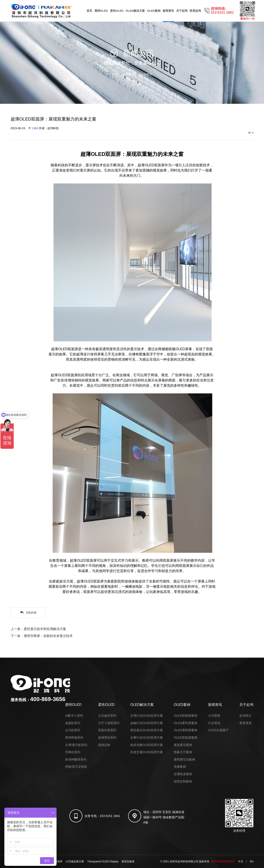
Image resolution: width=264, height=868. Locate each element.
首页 (89, 11)
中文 (241, 861)
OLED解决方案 (135, 11)
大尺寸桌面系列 (109, 723)
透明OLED (101, 11)
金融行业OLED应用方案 (147, 723)
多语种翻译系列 (76, 759)
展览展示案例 (183, 745)
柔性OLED (117, 11)
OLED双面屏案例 (185, 738)
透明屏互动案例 (184, 759)
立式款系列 (73, 730)
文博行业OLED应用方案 (147, 716)
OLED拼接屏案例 (185, 716)
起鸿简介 (246, 716)
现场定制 (104, 745)
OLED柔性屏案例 (185, 723)
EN (252, 861)
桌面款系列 (73, 723)
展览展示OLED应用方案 (147, 730)
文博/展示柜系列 (76, 745)
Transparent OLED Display (103, 861)
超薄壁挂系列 (107, 738)
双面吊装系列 (107, 730)
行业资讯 (146, 74)
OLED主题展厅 (218, 730)
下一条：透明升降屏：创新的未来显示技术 (42, 636)
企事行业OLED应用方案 (147, 738)
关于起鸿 (182, 11)
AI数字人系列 (74, 716)
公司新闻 (214, 716)
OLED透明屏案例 (185, 730)
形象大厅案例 (183, 752)
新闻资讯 (168, 11)
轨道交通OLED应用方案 (147, 752)
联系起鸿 (195, 11)
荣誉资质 (246, 723)
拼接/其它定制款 (76, 767)
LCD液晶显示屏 (75, 861)
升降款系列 (73, 752)
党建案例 (180, 767)
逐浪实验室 (128, 861)
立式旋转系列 (107, 716)
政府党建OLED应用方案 (147, 745)
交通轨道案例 (183, 774)
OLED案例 (154, 11)
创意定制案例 (183, 781)
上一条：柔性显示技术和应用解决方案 (38, 629)
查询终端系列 (74, 738)
